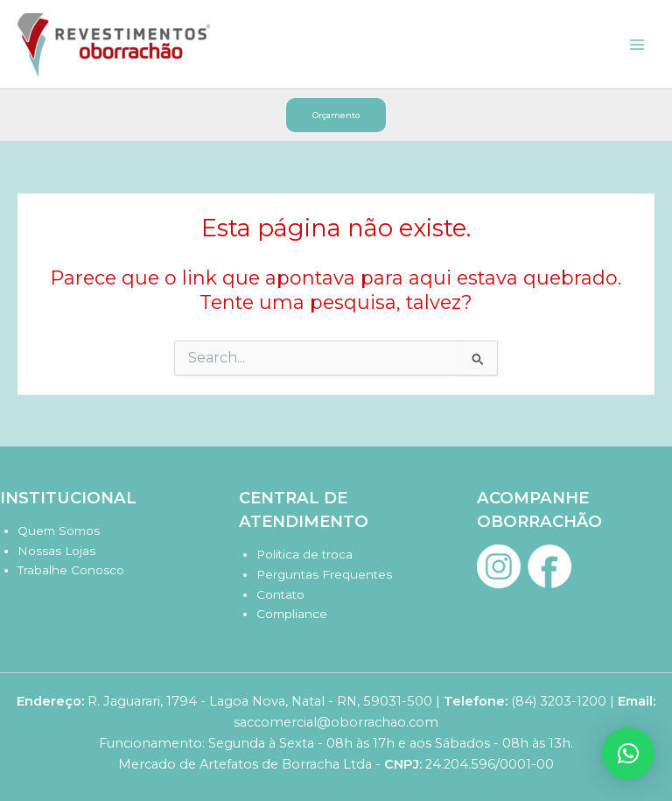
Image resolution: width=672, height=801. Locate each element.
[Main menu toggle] (637, 44)
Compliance (292, 614)
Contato (280, 594)
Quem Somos (59, 530)
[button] (336, 115)
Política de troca (304, 554)
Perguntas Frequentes (324, 574)
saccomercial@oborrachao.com (336, 722)
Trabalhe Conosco (71, 570)
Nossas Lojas (56, 551)
